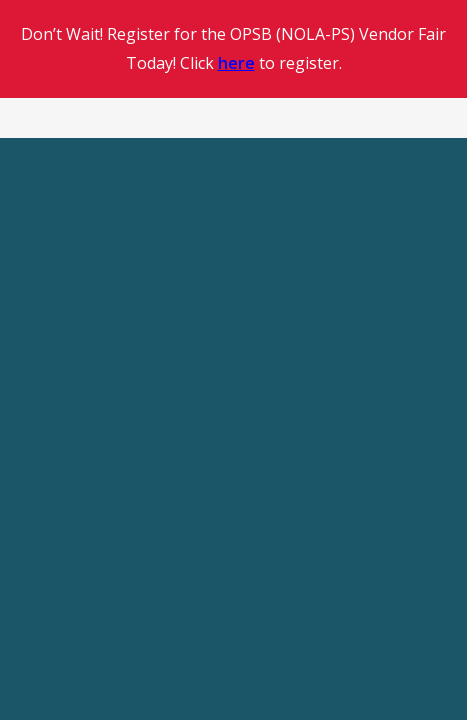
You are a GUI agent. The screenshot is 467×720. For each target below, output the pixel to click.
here (236, 63)
